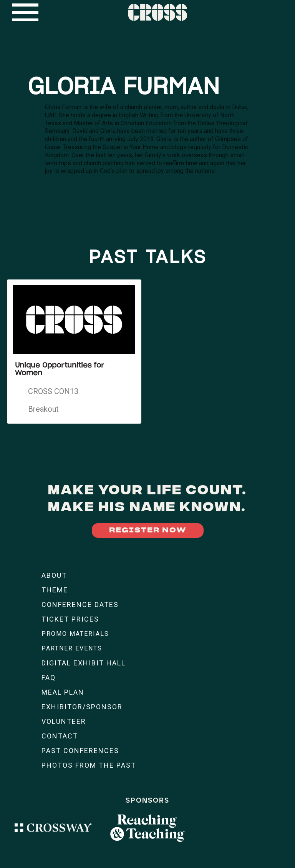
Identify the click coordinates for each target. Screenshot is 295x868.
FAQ (49, 678)
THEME (55, 590)
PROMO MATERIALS (75, 634)
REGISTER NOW (148, 530)
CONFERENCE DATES (80, 604)
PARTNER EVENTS (72, 648)
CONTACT (60, 736)
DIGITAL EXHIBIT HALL (84, 663)
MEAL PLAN (63, 692)
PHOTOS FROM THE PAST (89, 765)
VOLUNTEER (64, 721)
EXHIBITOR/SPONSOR (82, 707)
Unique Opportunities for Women (60, 369)
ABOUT (54, 575)
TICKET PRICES (70, 619)
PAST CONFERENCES (80, 751)
